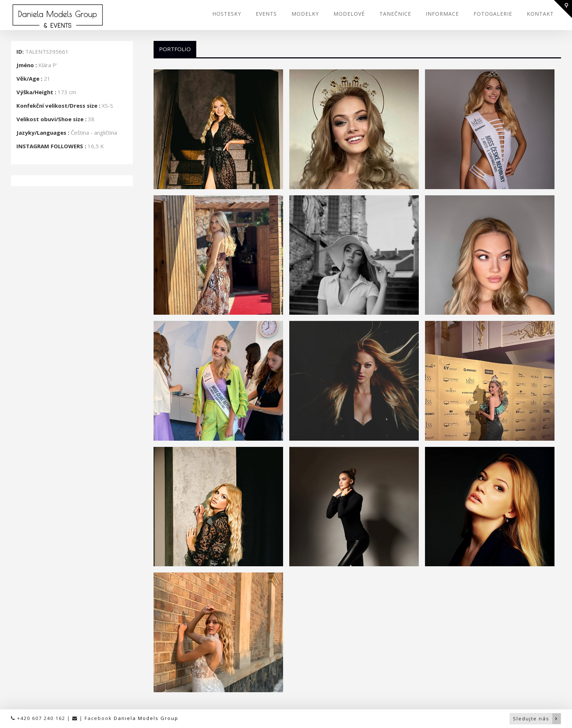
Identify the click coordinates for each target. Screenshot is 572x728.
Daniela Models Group (146, 718)
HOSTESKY (227, 14)
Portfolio (175, 49)
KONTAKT (540, 14)
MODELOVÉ (349, 14)
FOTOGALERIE (493, 14)
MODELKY (305, 14)
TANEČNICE (395, 14)
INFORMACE (442, 14)
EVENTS (266, 14)
